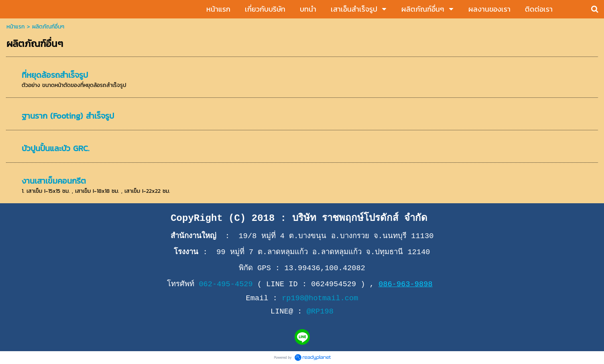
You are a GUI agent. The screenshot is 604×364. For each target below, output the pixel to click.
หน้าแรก (16, 27)
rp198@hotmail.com (320, 298)
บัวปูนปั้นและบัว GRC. (56, 148)
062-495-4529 (226, 284)
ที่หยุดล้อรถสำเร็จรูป (55, 75)
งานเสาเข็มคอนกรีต (54, 181)
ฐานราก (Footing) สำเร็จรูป (68, 116)
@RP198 (320, 311)
